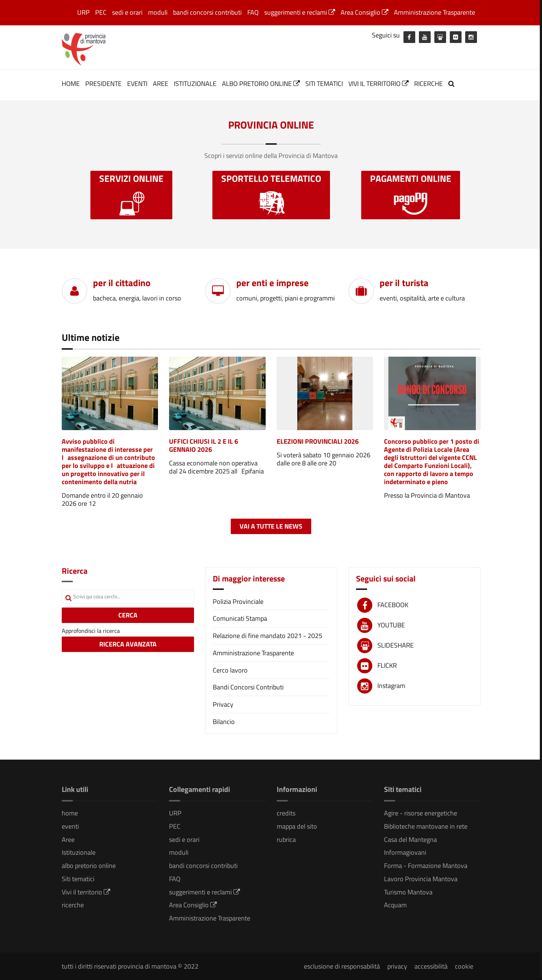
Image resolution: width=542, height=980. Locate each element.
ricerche (428, 84)
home (71, 84)
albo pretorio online (261, 84)
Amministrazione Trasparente (435, 12)
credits (286, 813)
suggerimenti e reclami (300, 12)
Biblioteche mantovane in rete (426, 826)
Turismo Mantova (408, 892)
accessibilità (431, 966)
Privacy (223, 704)
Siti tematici (324, 84)
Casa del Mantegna (410, 840)
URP (83, 12)
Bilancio (224, 722)
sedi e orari (127, 12)
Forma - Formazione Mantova (426, 866)
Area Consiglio (365, 12)
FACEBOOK (393, 605)
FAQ (253, 12)
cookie (464, 966)
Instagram (391, 686)
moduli (158, 12)
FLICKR (387, 665)
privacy (397, 966)
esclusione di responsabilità (342, 966)
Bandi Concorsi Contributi (248, 687)
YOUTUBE (391, 625)
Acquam (395, 905)
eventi (137, 84)
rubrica (286, 840)
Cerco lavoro (230, 670)
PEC (101, 12)
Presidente (103, 84)
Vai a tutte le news (271, 526)
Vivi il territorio (378, 84)
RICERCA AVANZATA (128, 644)
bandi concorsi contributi (207, 12)
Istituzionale (195, 84)
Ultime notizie (91, 337)
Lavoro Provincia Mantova (421, 879)
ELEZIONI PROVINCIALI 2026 (318, 441)
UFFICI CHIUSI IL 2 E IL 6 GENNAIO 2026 (204, 445)
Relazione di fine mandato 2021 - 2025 (268, 636)
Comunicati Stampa (240, 618)
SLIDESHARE (396, 645)
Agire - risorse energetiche (421, 813)
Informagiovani (405, 852)
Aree (161, 84)
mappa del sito (297, 826)
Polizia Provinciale (238, 601)
